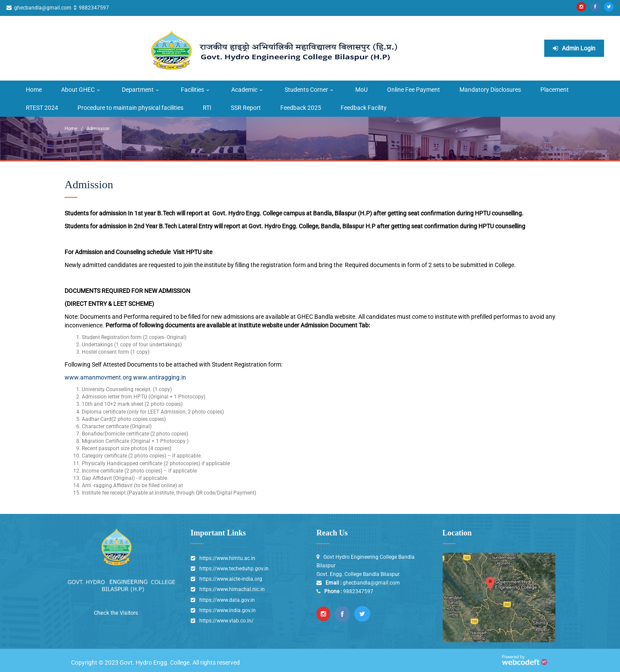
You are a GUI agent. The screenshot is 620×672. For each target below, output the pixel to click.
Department (138, 90)
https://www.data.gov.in (227, 600)
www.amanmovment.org (98, 377)
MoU (361, 90)
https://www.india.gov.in (228, 610)
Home (34, 90)
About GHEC (78, 90)
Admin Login (574, 48)
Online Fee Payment (414, 90)
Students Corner (306, 90)
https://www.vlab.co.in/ (226, 621)
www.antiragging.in (160, 377)
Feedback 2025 (301, 108)
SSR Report (246, 108)
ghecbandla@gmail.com (42, 8)
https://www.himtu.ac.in (227, 558)
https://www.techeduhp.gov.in (234, 569)
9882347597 (93, 8)
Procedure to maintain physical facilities (130, 108)
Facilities (192, 90)
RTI (207, 108)
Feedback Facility (364, 108)
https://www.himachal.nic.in (232, 589)
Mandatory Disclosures (490, 90)
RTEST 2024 (42, 108)
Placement (555, 90)
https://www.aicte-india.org (231, 579)
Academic (244, 90)
